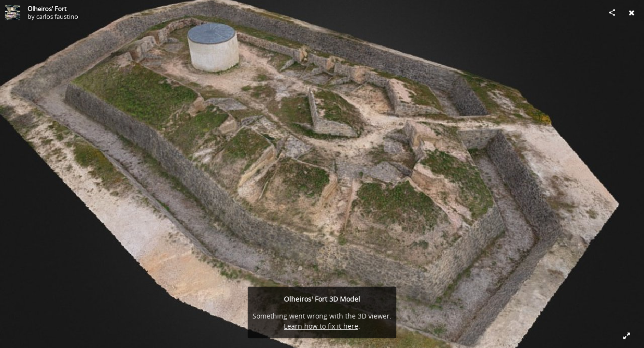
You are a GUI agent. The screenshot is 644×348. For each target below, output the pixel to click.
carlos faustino (57, 16)
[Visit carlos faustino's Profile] (13, 13)
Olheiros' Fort (47, 9)
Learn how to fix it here (321, 326)
